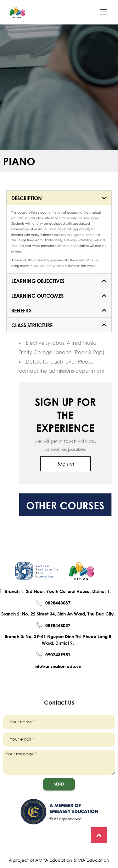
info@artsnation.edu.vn (58, 666)
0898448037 (58, 603)
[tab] (59, 198)
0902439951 (58, 654)
